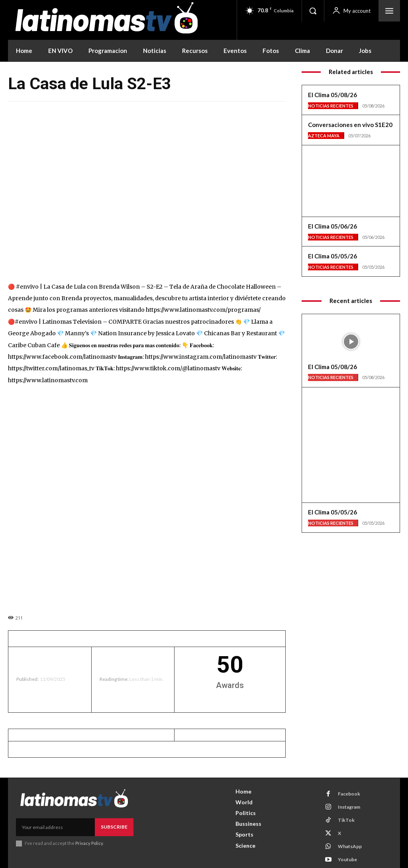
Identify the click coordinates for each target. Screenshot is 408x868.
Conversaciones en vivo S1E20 (350, 125)
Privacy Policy (89, 843)
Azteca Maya (324, 136)
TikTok (346, 820)
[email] (55, 827)
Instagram (349, 807)
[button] (313, 11)
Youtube (347, 859)
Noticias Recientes (331, 106)
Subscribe (114, 827)
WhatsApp (350, 846)
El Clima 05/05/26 (332, 256)
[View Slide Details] (351, 175)
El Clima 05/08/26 (332, 95)
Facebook (349, 794)
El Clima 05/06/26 (332, 226)
